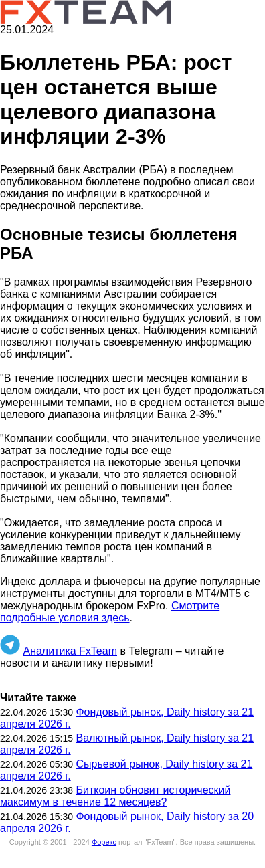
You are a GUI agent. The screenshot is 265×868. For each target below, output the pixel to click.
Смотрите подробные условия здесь (110, 612)
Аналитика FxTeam (70, 651)
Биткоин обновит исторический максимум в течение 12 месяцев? (115, 796)
